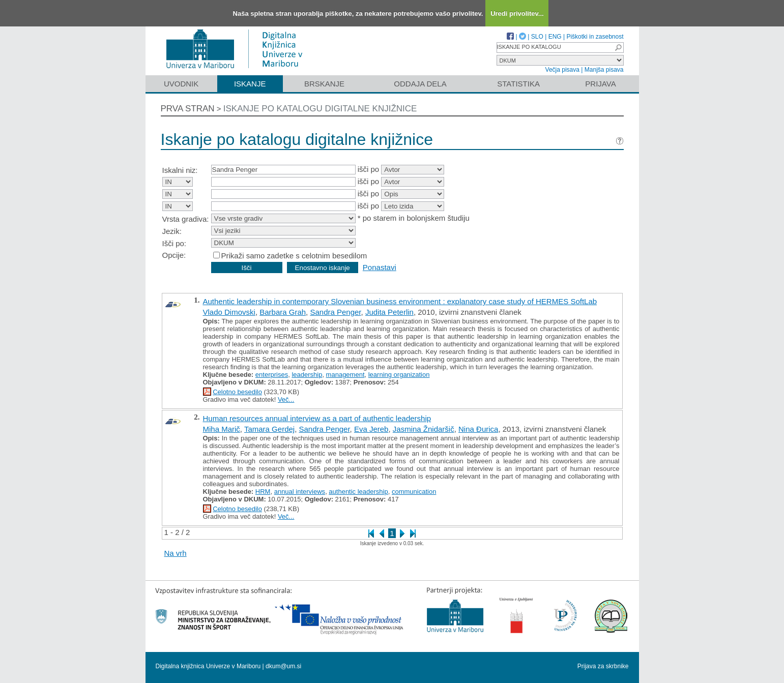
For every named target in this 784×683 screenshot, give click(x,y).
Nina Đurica (478, 429)
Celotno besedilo (237, 392)
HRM (263, 492)
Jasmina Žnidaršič (424, 429)
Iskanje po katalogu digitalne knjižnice (320, 109)
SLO (537, 37)
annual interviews (300, 492)
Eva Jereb (371, 429)
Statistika (518, 84)
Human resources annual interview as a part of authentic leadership (317, 418)
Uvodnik (181, 84)
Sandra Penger (335, 312)
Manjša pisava (604, 70)
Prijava (600, 84)
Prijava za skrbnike (603, 666)
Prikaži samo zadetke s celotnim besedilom (294, 256)
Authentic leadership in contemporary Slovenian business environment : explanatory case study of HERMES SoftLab (400, 301)
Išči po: (175, 243)
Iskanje (250, 84)
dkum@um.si (283, 666)
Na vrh (176, 553)
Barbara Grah (283, 312)
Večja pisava (562, 70)
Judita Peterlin (389, 312)
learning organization (399, 375)
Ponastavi (380, 267)
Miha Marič (222, 429)
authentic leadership (358, 492)
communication (414, 492)
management (345, 375)
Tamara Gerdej (269, 429)
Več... (286, 399)
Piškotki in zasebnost (595, 37)
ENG (555, 37)
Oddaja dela (420, 84)
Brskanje (324, 84)
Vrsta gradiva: (186, 219)
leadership (307, 375)
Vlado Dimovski (229, 312)
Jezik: (172, 231)
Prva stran (188, 109)
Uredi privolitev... (517, 13)
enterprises (272, 375)
